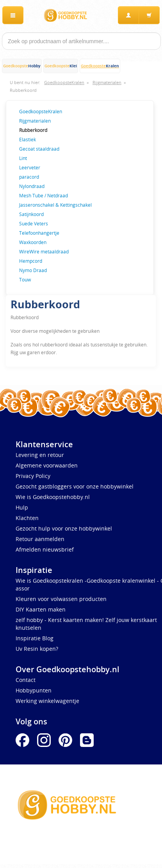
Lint (23, 158)
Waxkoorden (33, 242)
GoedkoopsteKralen (64, 83)
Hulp (22, 507)
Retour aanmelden (40, 539)
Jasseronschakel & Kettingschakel (55, 205)
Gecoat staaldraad (39, 149)
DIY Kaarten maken (41, 609)
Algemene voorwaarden (47, 465)
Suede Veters (34, 223)
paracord (29, 177)
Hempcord (31, 261)
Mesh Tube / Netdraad (44, 195)
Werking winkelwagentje (47, 701)
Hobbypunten (34, 690)
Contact (26, 680)
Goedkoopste (22, 66)
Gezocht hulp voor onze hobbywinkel (64, 528)
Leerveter (30, 167)
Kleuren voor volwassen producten (61, 599)
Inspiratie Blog (35, 638)
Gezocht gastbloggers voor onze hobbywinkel (75, 486)
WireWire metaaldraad (44, 251)
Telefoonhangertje (39, 233)
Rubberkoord (23, 90)
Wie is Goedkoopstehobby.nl (53, 497)
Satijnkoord (31, 214)
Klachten (27, 518)
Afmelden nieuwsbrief (45, 549)
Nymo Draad (33, 270)
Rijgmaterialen (107, 83)
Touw (25, 279)
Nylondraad (32, 186)
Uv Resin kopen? (37, 649)
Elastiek (28, 139)
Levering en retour (40, 455)
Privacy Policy (33, 476)
